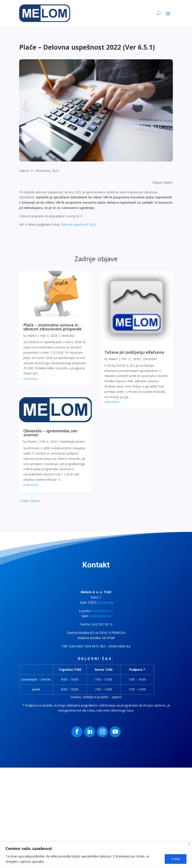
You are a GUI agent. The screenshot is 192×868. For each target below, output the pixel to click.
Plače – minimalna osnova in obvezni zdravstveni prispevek (53, 327)
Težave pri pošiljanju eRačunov (134, 352)
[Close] (189, 844)
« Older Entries (30, 501)
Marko (32, 336)
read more (31, 379)
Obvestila (68, 336)
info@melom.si (102, 611)
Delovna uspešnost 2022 (78, 224)
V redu (176, 859)
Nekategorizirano (73, 441)
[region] (96, 855)
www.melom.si (100, 616)
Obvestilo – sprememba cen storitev (50, 433)
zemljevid (105, 603)
